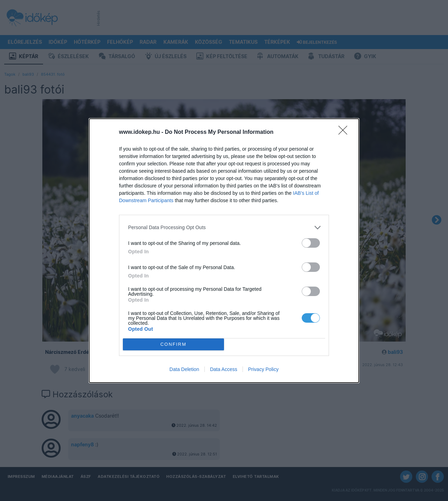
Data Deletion (184, 369)
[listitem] (224, 228)
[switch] (311, 243)
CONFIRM (173, 344)
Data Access (224, 369)
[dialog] (224, 251)
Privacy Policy (263, 369)
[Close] (345, 132)
